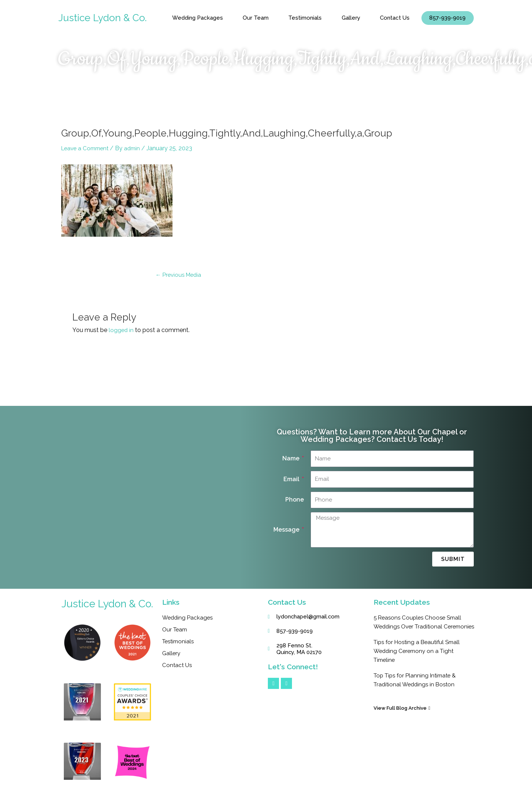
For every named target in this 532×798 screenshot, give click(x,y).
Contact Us (395, 18)
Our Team (256, 18)
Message (287, 530)
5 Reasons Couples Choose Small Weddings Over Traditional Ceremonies (420, 626)
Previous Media (180, 275)
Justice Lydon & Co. (104, 18)
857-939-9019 (447, 18)
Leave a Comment (87, 148)
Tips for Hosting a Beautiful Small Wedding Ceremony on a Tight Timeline (420, 660)
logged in (121, 330)
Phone (295, 500)
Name (292, 458)
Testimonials (305, 18)
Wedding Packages (198, 18)
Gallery (351, 18)
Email (292, 479)
